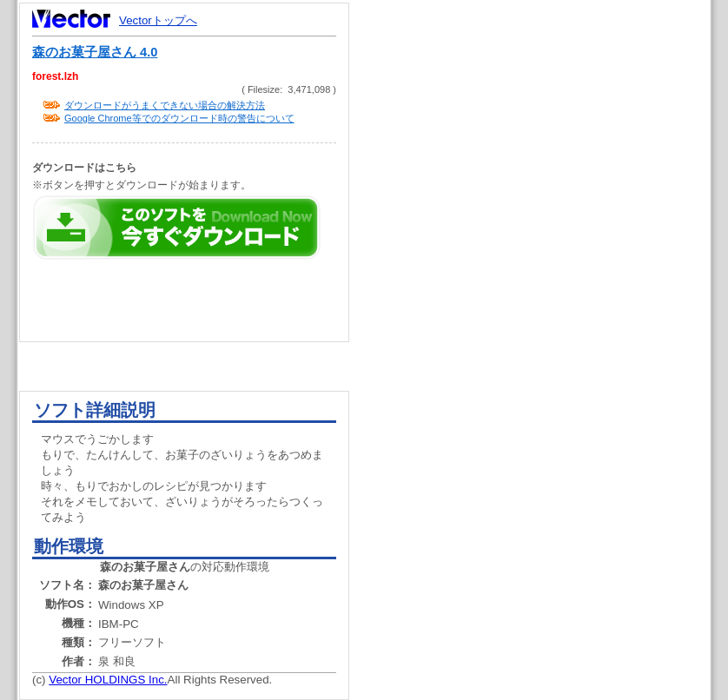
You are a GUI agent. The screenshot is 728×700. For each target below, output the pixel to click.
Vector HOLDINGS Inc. (108, 680)
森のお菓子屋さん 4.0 (95, 52)
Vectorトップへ (158, 20)
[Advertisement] (545, 330)
